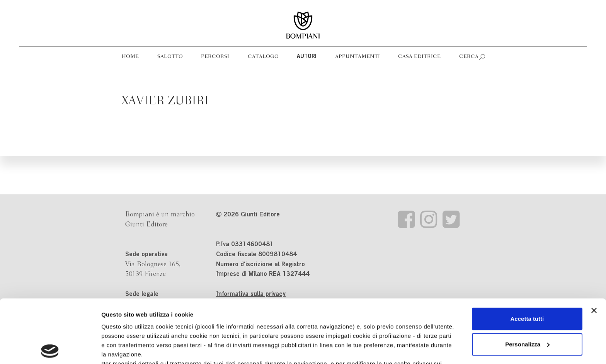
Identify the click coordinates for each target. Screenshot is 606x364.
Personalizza (527, 281)
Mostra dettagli (122, 349)
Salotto (170, 57)
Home (130, 57)
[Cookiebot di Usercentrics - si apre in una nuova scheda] (50, 349)
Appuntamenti (357, 57)
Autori (307, 57)
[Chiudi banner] (594, 247)
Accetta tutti (527, 256)
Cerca (469, 57)
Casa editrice (419, 57)
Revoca (399, 328)
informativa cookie (246, 310)
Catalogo (263, 57)
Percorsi (215, 57)
